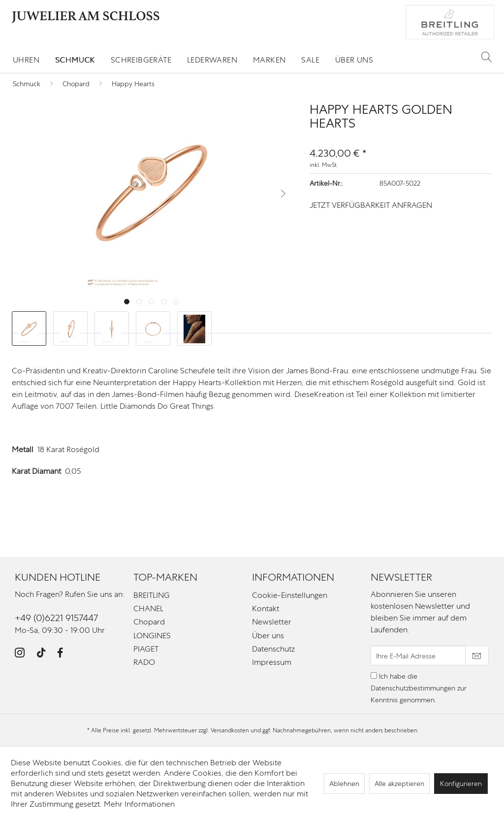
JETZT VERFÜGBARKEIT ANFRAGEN (371, 205)
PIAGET (146, 649)
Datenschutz (273, 649)
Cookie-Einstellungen (290, 595)
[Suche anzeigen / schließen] (487, 57)
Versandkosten (230, 730)
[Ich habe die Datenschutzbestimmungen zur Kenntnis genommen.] (374, 675)
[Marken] (269, 60)
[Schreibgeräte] (141, 60)
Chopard (149, 622)
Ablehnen (344, 784)
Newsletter (272, 622)
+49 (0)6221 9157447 (56, 618)
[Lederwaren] (212, 60)
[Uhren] (26, 60)
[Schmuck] (75, 60)
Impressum (272, 662)
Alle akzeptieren (399, 784)
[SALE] (310, 60)
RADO (144, 662)
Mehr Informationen (139, 804)
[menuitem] (26, 60)
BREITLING (152, 595)
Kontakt (266, 608)
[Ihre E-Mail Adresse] (418, 656)
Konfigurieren (461, 784)
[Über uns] (354, 60)
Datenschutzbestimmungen (413, 688)
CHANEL (148, 608)
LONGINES (152, 636)
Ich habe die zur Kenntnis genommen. (419, 688)
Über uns (268, 636)
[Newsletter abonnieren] (477, 656)
